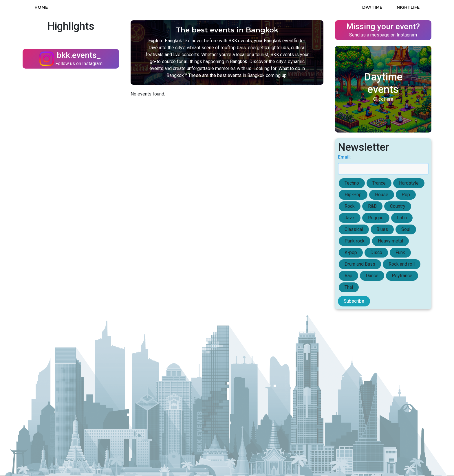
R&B (372, 206)
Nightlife (408, 7)
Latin (402, 218)
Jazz (350, 218)
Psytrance (402, 276)
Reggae (376, 218)
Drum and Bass (360, 264)
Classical (354, 229)
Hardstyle (409, 183)
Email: (344, 157)
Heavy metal (390, 241)
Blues (382, 229)
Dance (372, 276)
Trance (379, 183)
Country (398, 206)
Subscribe (354, 301)
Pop (406, 195)
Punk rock (355, 241)
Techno (352, 183)
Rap (348, 276)
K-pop (351, 252)
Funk (400, 252)
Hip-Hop (353, 195)
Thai (349, 287)
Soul (406, 229)
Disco (376, 252)
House (382, 195)
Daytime (372, 7)
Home (41, 7)
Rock (350, 206)
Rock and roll (402, 264)
